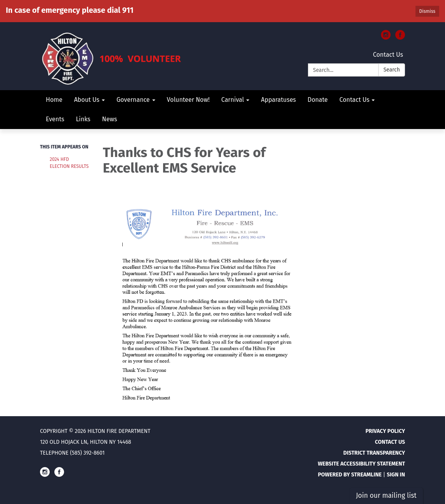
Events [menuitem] (55, 119)
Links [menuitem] (83, 119)
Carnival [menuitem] (233, 100)
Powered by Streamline (350, 475)
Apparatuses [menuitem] (278, 100)
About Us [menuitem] (87, 100)
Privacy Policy (385, 431)
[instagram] (386, 37)
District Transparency (374, 453)
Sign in (396, 475)
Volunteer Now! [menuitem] (188, 100)
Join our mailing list (386, 496)
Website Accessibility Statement (361, 464)
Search (392, 70)
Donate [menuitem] (318, 100)
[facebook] (400, 37)
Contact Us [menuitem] (354, 100)
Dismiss (427, 11)
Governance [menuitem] (133, 100)
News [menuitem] (110, 119)
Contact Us (388, 55)
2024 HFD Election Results (69, 163)
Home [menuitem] (54, 100)
